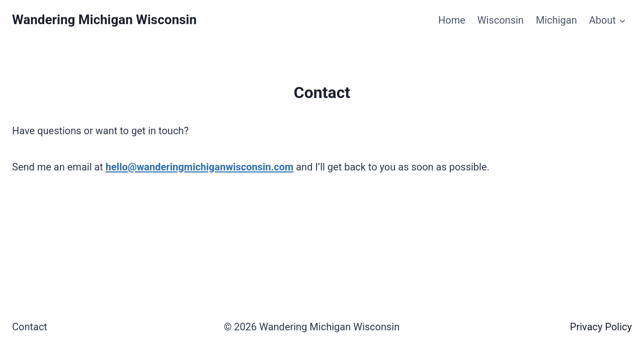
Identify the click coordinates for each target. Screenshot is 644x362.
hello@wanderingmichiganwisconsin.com (199, 167)
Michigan (556, 20)
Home (452, 20)
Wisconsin (501, 20)
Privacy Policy (601, 327)
